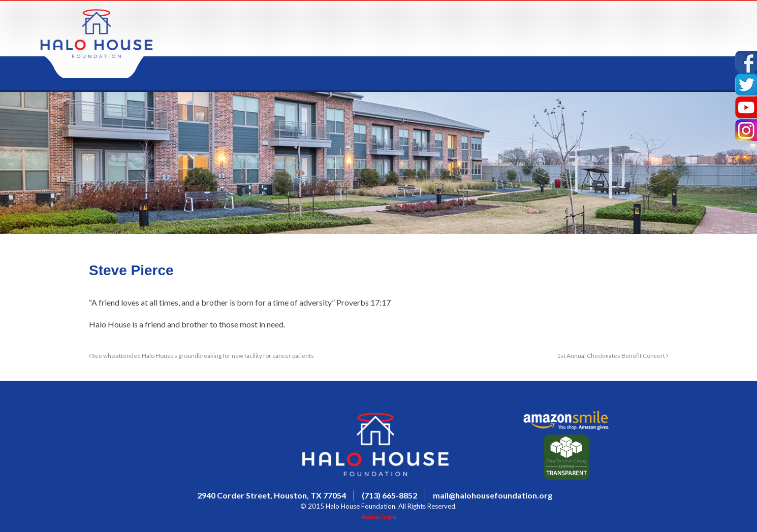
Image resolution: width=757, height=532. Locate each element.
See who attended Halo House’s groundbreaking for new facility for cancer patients (201, 355)
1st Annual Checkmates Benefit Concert (612, 355)
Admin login (379, 517)
